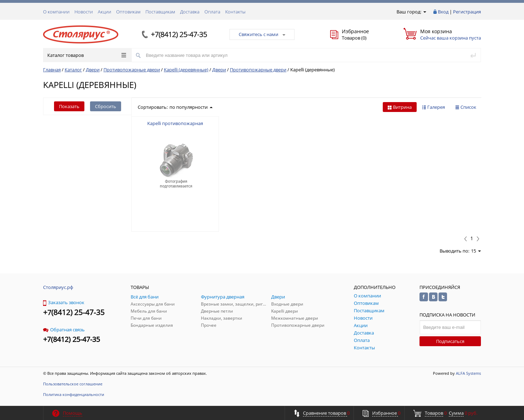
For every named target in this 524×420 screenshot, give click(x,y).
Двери (93, 70)
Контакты (235, 12)
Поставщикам (160, 12)
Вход (443, 12)
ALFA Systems (468, 373)
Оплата (212, 12)
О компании (56, 12)
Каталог (73, 70)
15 (476, 251)
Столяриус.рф (58, 287)
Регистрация (467, 12)
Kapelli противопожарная (175, 123)
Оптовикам (128, 12)
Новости (84, 12)
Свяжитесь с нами (262, 34)
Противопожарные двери (132, 70)
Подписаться (450, 341)
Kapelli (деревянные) (186, 70)
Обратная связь (64, 330)
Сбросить (106, 106)
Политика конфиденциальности (74, 394)
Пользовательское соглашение (73, 384)
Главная (52, 70)
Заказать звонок (64, 302)
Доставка (190, 12)
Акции (105, 12)
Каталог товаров (87, 55)
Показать (69, 106)
